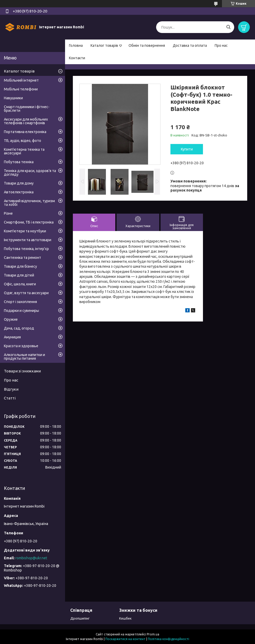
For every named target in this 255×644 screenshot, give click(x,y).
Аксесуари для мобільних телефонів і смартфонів (26, 121)
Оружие (11, 319)
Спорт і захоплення (20, 302)
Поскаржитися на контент (125, 639)
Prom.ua (153, 634)
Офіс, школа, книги (20, 284)
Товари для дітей (19, 275)
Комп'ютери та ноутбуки (25, 231)
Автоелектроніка (19, 192)
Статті (10, 398)
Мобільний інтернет (21, 80)
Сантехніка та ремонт (23, 258)
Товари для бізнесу (20, 266)
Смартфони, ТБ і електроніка (29, 222)
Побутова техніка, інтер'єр (26, 249)
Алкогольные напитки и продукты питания (24, 357)
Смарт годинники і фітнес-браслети (27, 109)
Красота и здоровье (21, 346)
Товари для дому (19, 183)
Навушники (13, 98)
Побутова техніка (19, 162)
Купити (187, 149)
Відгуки (11, 389)
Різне (8, 213)
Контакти (77, 58)
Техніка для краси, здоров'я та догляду (30, 173)
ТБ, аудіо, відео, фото (23, 141)
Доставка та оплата (190, 45)
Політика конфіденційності (168, 639)
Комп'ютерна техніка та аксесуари (24, 151)
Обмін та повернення (147, 45)
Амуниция (12, 337)
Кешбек (125, 618)
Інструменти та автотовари (28, 240)
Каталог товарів (104, 45)
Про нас (221, 45)
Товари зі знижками (22, 371)
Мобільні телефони (21, 89)
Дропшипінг (80, 618)
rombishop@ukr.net (31, 558)
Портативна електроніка (25, 132)
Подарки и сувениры (21, 311)
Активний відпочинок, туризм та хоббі (29, 203)
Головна (76, 45)
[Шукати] (228, 27)
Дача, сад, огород (19, 328)
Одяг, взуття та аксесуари (26, 293)
